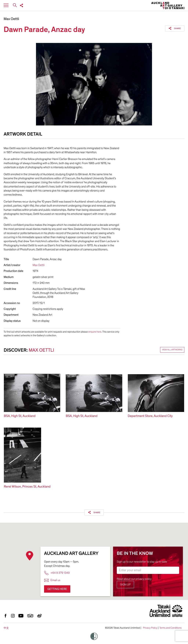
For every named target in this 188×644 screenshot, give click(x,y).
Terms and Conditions (170, 628)
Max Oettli (11, 19)
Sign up (125, 585)
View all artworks (172, 350)
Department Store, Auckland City (150, 416)
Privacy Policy (150, 628)
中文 (6, 628)
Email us (52, 580)
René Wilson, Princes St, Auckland (27, 487)
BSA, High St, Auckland (20, 416)
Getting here (57, 589)
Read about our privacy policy (134, 579)
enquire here (95, 332)
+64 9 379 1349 (57, 573)
